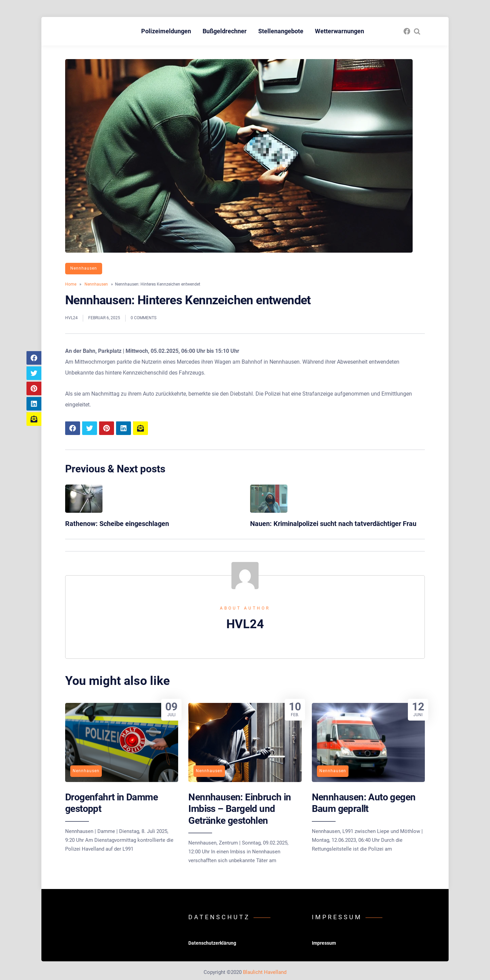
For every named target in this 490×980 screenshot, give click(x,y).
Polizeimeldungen (166, 31)
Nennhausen (84, 268)
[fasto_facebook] (407, 31)
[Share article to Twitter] (34, 373)
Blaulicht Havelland (265, 972)
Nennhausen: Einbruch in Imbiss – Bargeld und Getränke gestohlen (240, 809)
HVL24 (71, 318)
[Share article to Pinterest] (34, 388)
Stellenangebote (281, 31)
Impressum (324, 943)
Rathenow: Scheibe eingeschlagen (117, 524)
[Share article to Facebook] (34, 358)
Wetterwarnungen (340, 31)
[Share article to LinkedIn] (34, 404)
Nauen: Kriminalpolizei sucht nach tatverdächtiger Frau (333, 524)
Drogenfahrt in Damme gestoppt (111, 803)
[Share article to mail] (34, 419)
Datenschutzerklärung (212, 943)
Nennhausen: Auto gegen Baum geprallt (364, 803)
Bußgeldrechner (225, 31)
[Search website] (417, 31)
